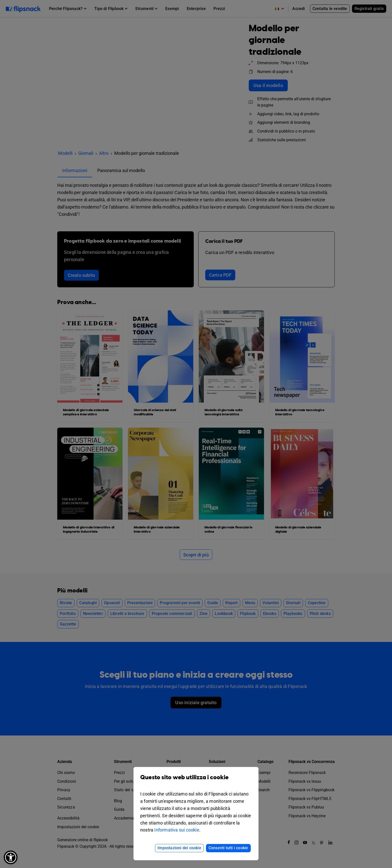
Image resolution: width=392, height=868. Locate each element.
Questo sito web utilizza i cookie (196, 781)
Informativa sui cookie (177, 830)
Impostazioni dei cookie (179, 848)
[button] (11, 857)
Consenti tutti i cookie (228, 848)
